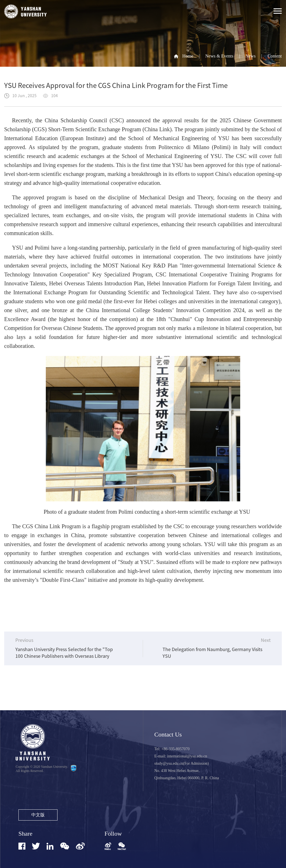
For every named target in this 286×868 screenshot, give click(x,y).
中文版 (38, 815)
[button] (122, 847)
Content (275, 56)
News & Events (219, 56)
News (251, 56)
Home (188, 56)
